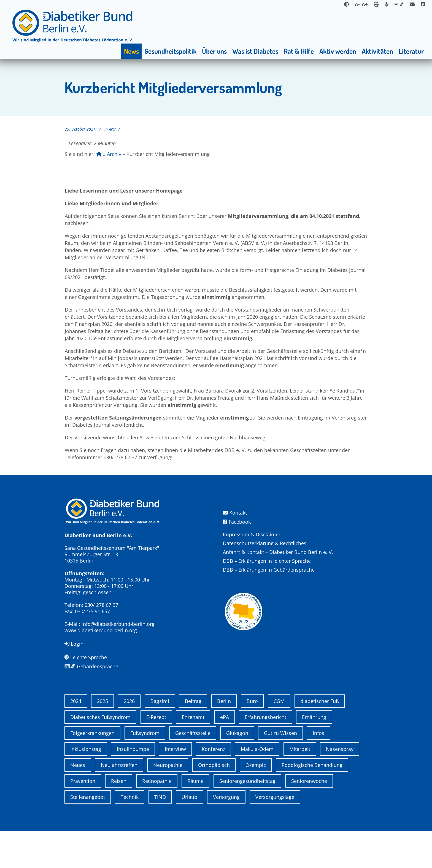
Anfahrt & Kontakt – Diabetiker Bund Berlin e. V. (278, 552)
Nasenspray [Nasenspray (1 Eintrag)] (340, 786)
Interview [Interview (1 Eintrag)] (175, 786)
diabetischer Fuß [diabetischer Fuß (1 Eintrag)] (320, 738)
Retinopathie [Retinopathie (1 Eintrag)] (157, 818)
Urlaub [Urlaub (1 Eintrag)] (189, 834)
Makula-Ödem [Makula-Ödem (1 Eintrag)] (257, 786)
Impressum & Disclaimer (252, 534)
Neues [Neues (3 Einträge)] (78, 802)
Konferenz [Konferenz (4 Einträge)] (213, 786)
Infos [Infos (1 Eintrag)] (318, 770)
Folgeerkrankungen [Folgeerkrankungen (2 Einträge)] (92, 770)
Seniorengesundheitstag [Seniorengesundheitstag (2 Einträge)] (247, 818)
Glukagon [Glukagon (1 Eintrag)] (237, 770)
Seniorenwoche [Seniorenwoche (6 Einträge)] (309, 818)
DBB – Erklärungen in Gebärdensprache (269, 570)
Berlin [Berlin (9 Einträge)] (224, 738)
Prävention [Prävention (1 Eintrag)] (83, 818)
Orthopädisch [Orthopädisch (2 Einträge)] (214, 802)
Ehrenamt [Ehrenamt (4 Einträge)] (193, 754)
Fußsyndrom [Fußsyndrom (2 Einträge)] (145, 770)
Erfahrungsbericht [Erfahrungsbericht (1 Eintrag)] (265, 754)
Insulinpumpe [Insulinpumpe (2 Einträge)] (133, 786)
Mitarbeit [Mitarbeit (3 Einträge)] (300, 786)
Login (74, 644)
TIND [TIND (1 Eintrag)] (160, 834)
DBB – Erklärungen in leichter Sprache (267, 561)
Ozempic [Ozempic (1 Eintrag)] (256, 802)
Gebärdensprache (91, 666)
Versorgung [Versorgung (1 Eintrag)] (226, 834)
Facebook (237, 522)
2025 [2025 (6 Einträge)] (102, 738)
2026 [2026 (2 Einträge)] (129, 738)
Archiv (114, 129)
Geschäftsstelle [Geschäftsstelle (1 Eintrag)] (193, 770)
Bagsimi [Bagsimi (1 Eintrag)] (160, 738)
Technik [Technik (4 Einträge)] (130, 834)
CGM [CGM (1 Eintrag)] (279, 738)
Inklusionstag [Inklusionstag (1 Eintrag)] (86, 786)
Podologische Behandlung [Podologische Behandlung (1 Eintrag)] (312, 802)
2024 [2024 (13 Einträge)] (76, 738)
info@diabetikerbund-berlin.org (118, 624)
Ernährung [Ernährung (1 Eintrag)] (314, 754)
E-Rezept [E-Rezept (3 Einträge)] (156, 754)
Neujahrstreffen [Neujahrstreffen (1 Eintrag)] (119, 802)
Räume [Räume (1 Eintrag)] (195, 818)
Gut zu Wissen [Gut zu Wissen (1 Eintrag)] (280, 770)
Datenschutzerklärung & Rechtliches (265, 543)
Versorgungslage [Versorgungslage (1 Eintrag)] (275, 834)
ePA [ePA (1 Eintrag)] (225, 754)
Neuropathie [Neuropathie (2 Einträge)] (168, 802)
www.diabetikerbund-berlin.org (101, 630)
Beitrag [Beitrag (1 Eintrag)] (193, 738)
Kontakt (235, 513)
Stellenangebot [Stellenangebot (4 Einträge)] (88, 834)
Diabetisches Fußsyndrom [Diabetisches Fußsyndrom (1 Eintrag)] (100, 754)
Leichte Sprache (86, 657)
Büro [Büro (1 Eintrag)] (252, 738)
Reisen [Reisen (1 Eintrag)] (119, 818)
